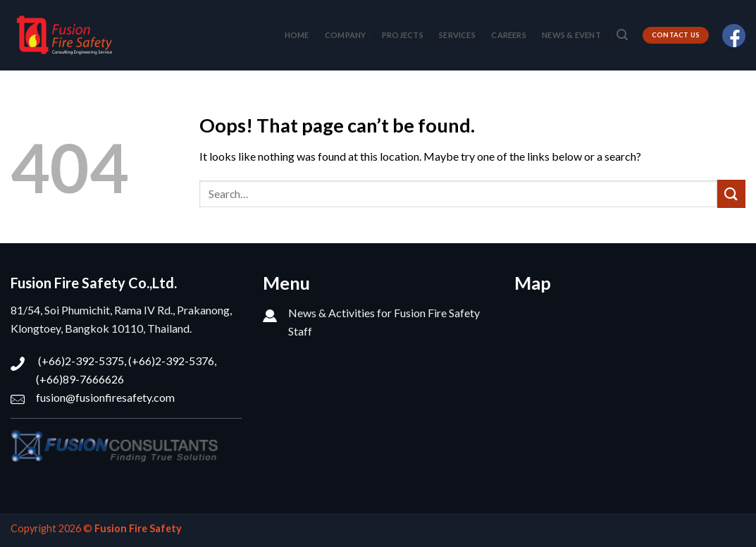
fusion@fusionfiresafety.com (105, 397)
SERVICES (457, 35)
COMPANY (346, 35)
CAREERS (509, 35)
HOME (297, 35)
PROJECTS (403, 35)
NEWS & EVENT (571, 35)
